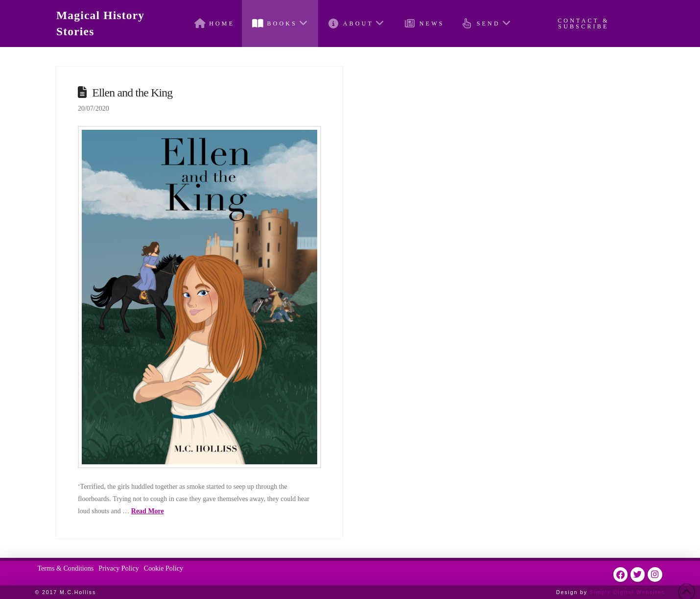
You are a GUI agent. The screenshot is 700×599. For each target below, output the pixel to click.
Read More (148, 511)
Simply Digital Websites (628, 592)
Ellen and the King (132, 93)
